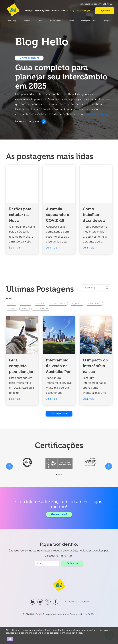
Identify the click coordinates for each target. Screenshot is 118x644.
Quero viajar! (59, 514)
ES (111, 4)
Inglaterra (77, 304)
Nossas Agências (42, 11)
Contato (65, 11)
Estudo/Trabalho (56, 21)
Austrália (25, 304)
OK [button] (10, 639)
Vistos (72, 21)
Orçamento (105, 11)
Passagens (107, 21)
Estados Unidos (58, 304)
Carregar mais (59, 414)
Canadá (40, 304)
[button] (56, 474)
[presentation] (9, 466)
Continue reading (97, 114)
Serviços (29, 11)
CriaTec (91, 614)
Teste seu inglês (84, 11)
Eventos (55, 11)
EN (104, 4)
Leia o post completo (30, 122)
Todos (11, 304)
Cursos (40, 21)
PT (108, 4)
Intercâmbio (94, 304)
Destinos (27, 21)
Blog (72, 11)
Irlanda (12, 309)
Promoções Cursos (88, 21)
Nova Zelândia (41, 309)
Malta (24, 309)
